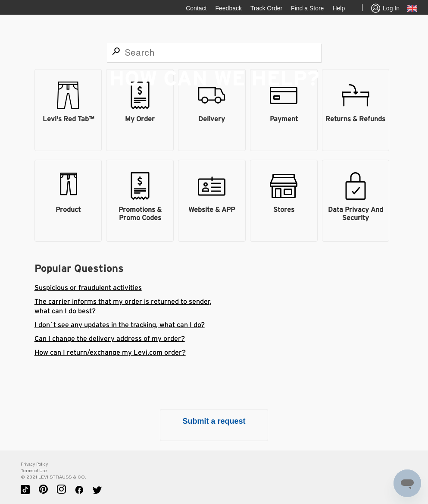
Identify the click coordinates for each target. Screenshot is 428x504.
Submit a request (214, 421)
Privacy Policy (34, 464)
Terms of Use (34, 471)
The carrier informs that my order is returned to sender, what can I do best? (123, 306)
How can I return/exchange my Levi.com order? (110, 353)
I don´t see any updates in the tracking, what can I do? (120, 325)
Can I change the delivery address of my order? (110, 339)
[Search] (214, 53)
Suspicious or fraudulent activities (88, 288)
